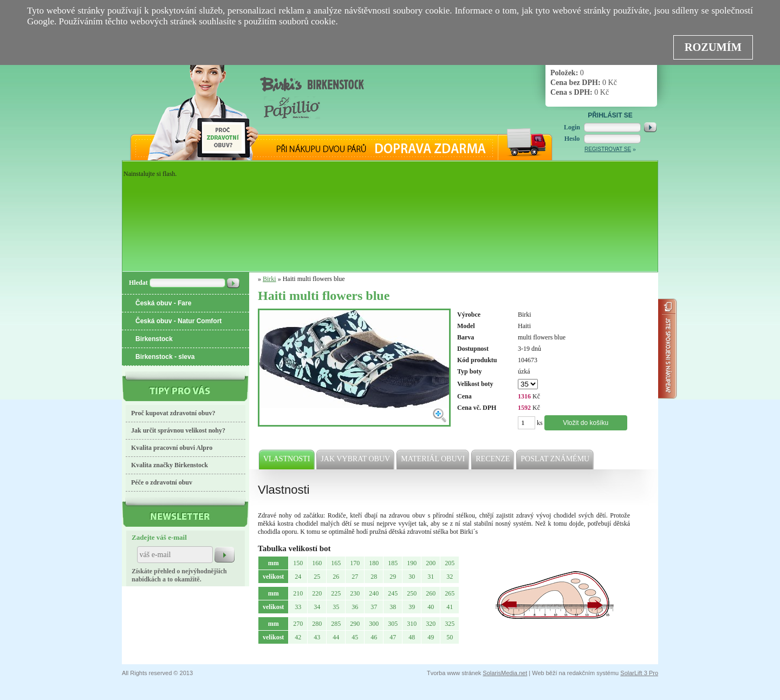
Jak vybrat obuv (356, 459)
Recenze (493, 459)
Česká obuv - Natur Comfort (178, 321)
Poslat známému (555, 459)
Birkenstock (154, 339)
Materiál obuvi (433, 459)
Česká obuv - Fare (163, 303)
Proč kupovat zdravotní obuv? (173, 413)
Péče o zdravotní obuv (162, 482)
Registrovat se (608, 149)
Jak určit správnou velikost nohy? (178, 430)
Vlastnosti (287, 459)
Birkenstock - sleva (165, 357)
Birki (269, 279)
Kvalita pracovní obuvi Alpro (172, 448)
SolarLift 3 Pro (639, 673)
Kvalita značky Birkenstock (170, 465)
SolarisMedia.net (505, 673)
